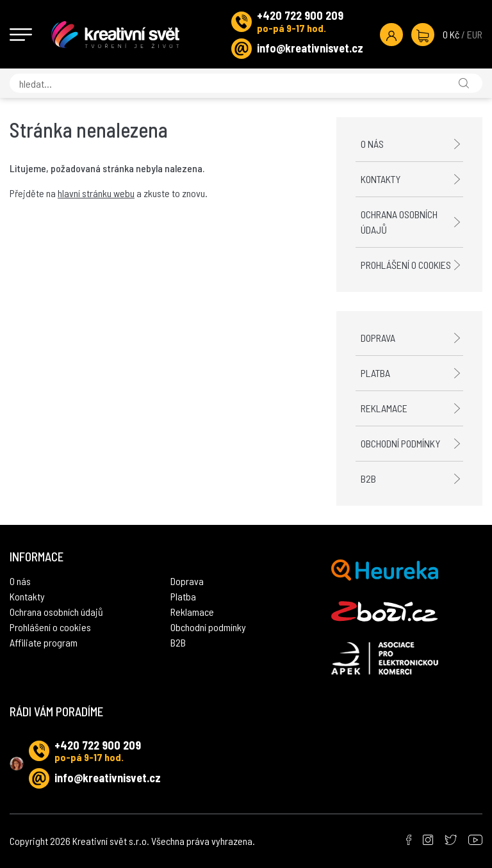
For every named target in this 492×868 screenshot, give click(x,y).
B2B (368, 478)
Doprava (378, 338)
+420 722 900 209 (300, 15)
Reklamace (384, 408)
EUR (475, 34)
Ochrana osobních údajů (399, 222)
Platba (375, 373)
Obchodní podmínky (400, 443)
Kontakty (381, 179)
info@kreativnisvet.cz (310, 48)
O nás (372, 144)
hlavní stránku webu (96, 193)
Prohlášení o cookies (406, 265)
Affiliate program (44, 642)
